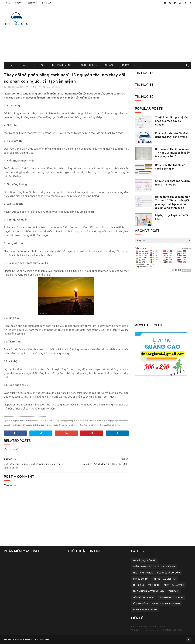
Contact (32, 3)
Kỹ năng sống (140, 603)
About (19, 3)
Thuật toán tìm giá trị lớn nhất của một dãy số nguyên (171, 121)
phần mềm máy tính (174, 585)
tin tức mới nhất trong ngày (149, 591)
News (109, 65)
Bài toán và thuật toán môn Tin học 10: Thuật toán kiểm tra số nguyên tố (173, 153)
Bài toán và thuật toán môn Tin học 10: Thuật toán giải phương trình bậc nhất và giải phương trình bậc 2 (173, 202)
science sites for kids (145, 610)
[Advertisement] (127, 34)
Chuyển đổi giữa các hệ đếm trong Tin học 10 (172, 183)
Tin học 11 (138, 585)
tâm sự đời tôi (53, 87)
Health (25, 65)
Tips (40, 65)
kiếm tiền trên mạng (144, 597)
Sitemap (47, 3)
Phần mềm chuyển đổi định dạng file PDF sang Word (172, 135)
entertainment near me (171, 597)
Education (128, 65)
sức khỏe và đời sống (169, 573)
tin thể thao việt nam (164, 579)
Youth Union (88, 65)
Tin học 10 (154, 585)
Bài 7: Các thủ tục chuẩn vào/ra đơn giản (170, 167)
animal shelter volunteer (166, 603)
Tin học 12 (174, 591)
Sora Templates (41, 640)
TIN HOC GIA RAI (12, 640)
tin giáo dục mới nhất (145, 561)
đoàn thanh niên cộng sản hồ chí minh (154, 567)
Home (7, 3)
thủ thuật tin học (143, 573)
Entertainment (61, 65)
